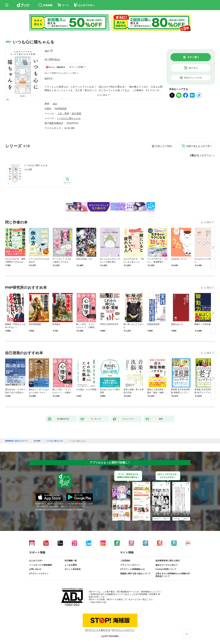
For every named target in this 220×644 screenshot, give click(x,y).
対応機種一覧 (71, 561)
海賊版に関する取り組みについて (135, 574)
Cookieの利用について (166, 569)
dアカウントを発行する (98, 630)
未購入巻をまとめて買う (199, 146)
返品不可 (49, 78)
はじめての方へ (36, 561)
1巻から (194, 155)
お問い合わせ (35, 569)
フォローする (51, 51)
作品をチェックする (193, 78)
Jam (47, 51)
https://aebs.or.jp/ (98, 602)
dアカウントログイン (39, 574)
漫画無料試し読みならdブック (17, 441)
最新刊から (208, 155)
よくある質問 (71, 565)
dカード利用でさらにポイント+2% (60, 73)
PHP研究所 (61, 109)
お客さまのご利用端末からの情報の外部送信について (173, 575)
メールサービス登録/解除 (41, 565)
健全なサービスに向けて (167, 565)
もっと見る (206, 222)
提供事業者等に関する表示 (168, 561)
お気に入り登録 (163, 146)
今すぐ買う (193, 57)
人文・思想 (63, 113)
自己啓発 (76, 113)
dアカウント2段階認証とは (132, 569)
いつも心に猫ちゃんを (36, 165)
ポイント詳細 (76, 67)
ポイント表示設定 (73, 569)
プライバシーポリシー (130, 565)
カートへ (193, 68)
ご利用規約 (125, 561)
